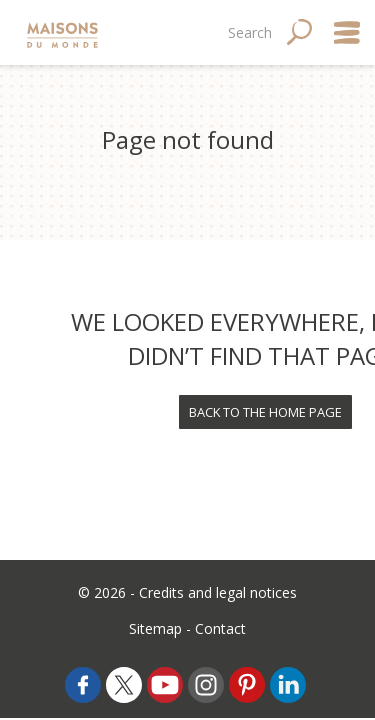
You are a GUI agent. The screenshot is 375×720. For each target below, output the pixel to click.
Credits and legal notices (218, 592)
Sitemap (155, 628)
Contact (220, 628)
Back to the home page (265, 412)
